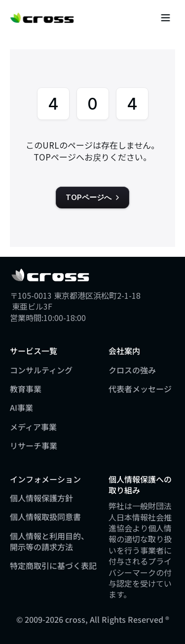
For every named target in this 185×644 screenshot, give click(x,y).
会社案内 (124, 351)
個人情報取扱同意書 (45, 517)
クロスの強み (132, 370)
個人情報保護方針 (41, 498)
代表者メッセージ (140, 389)
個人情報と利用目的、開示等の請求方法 (49, 541)
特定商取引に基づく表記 (53, 565)
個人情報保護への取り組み (140, 484)
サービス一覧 (34, 351)
